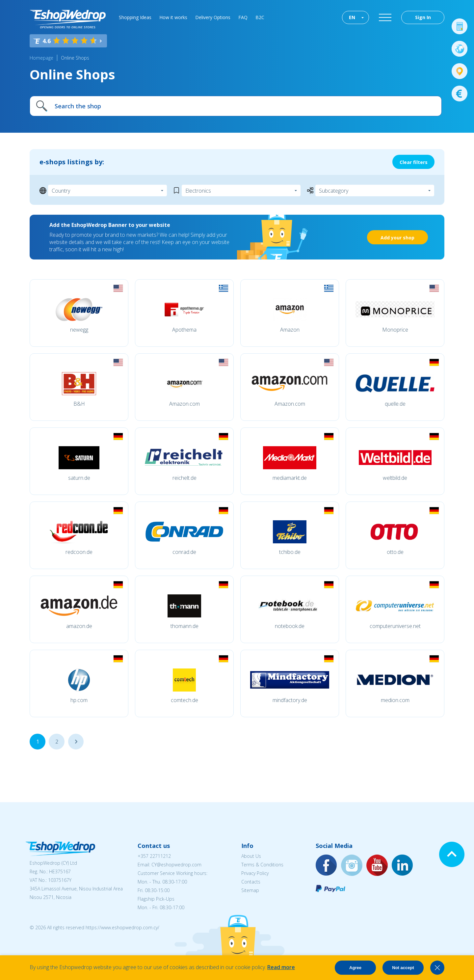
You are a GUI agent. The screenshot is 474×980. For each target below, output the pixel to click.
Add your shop (397, 238)
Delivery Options (213, 17)
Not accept (403, 968)
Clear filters (414, 162)
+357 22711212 (154, 856)
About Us (251, 856)
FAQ (243, 17)
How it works (173, 17)
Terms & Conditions (262, 865)
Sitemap (250, 890)
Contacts (251, 882)
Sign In (423, 17)
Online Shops (75, 58)
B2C (260, 17)
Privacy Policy (255, 873)
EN (352, 17)
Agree (355, 968)
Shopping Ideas (135, 17)
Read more (281, 967)
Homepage (41, 58)
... (76, 742)
